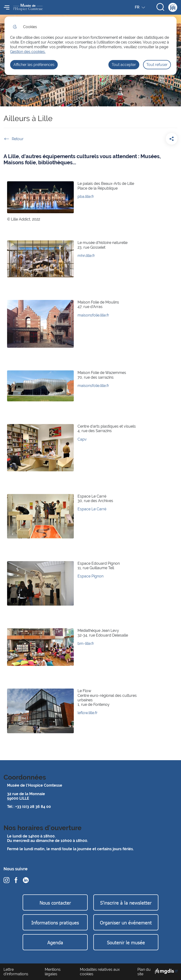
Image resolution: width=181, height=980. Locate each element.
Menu (7, 7)
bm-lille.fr (86, 644)
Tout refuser (157, 65)
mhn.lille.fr (86, 256)
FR (140, 8)
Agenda (55, 942)
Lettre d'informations (16, 972)
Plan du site (144, 972)
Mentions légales (53, 972)
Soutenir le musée (126, 942)
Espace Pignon (90, 576)
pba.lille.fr (86, 197)
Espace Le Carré (92, 509)
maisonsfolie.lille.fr (93, 315)
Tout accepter (124, 65)
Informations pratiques (55, 922)
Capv (82, 439)
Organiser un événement (126, 922)
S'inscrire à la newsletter (126, 902)
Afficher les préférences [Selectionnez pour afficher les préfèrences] (34, 65)
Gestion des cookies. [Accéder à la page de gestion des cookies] (28, 52)
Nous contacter (55, 902)
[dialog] (90, 46)
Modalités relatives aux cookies (100, 972)
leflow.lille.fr (88, 713)
